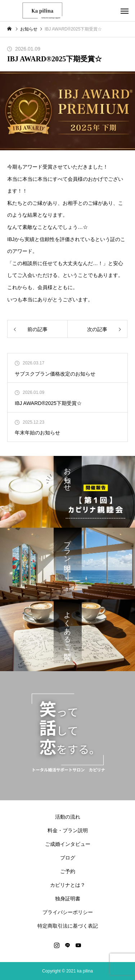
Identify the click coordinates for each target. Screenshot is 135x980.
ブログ (68, 858)
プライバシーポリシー (68, 912)
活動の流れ (68, 817)
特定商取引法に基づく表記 (68, 926)
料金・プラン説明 (68, 830)
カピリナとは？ (68, 885)
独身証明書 (68, 899)
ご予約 (68, 871)
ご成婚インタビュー (68, 844)
